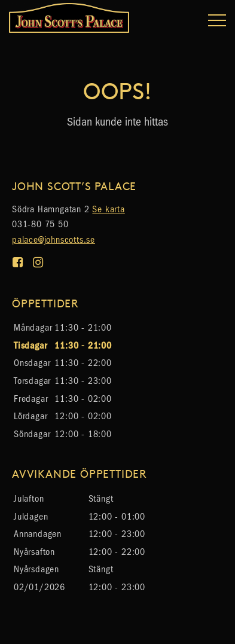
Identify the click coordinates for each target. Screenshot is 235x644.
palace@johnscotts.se (54, 239)
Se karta (108, 209)
